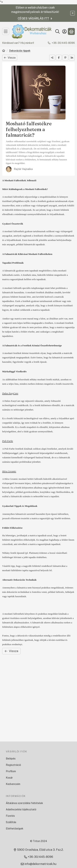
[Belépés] (64, 31)
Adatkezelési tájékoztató (21, 809)
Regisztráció (13, 765)
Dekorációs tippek (20, 51)
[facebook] (59, 58)
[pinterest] (65, 58)
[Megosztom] (52, 58)
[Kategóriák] (6, 31)
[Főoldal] (4, 51)
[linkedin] (72, 58)
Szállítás (11, 822)
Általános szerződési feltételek (24, 803)
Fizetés (10, 816)
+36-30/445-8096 (63, 43)
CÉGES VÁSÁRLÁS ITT (35, 18)
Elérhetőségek (15, 829)
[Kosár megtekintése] (71, 31)
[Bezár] (73, 13)
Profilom (11, 771)
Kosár (9, 778)
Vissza (10, 58)
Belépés (11, 759)
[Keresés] (57, 31)
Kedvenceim (13, 784)
